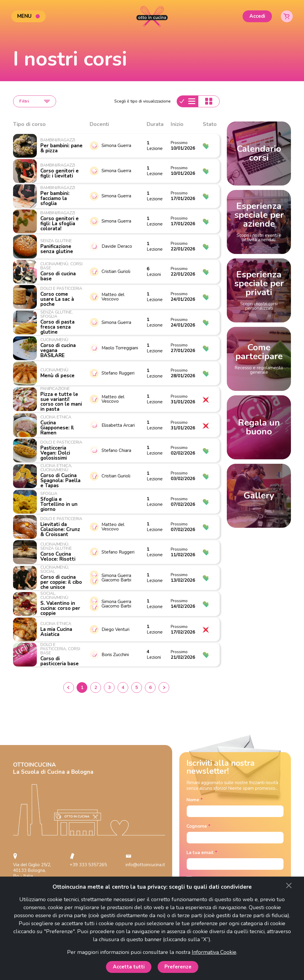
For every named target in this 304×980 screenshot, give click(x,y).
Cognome (198, 826)
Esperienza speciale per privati (259, 290)
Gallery (259, 496)
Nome (195, 800)
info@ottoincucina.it (145, 865)
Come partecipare (259, 358)
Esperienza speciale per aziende (259, 221)
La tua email (202, 853)
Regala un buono (259, 427)
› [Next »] (164, 688)
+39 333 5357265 (88, 865)
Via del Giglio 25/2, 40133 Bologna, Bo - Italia (32, 870)
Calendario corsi (259, 153)
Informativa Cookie (214, 952)
